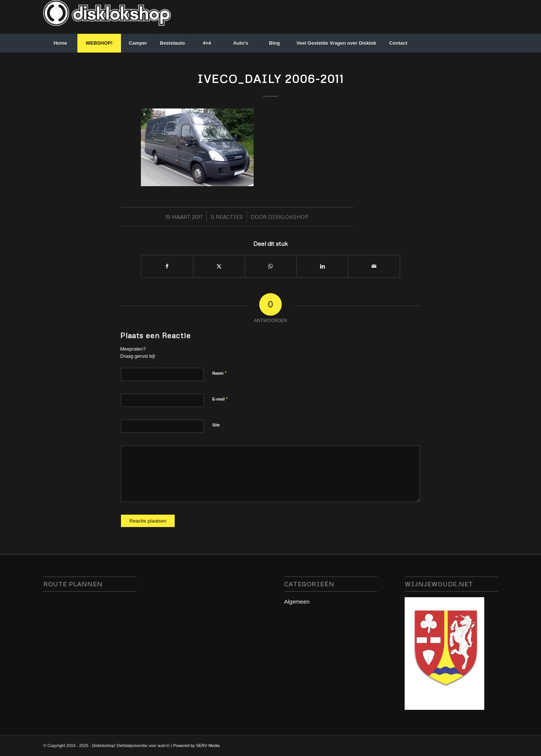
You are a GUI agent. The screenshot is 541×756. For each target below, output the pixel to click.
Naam (219, 373)
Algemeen (297, 602)
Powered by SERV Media (196, 745)
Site (216, 425)
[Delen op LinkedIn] (323, 266)
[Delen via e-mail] (374, 266)
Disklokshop (288, 217)
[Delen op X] (219, 266)
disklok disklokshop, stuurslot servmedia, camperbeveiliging (90, 654)
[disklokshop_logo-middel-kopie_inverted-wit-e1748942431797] (107, 17)
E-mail (220, 399)
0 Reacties (227, 217)
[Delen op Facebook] (167, 266)
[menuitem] (60, 43)
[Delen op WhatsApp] (271, 266)
